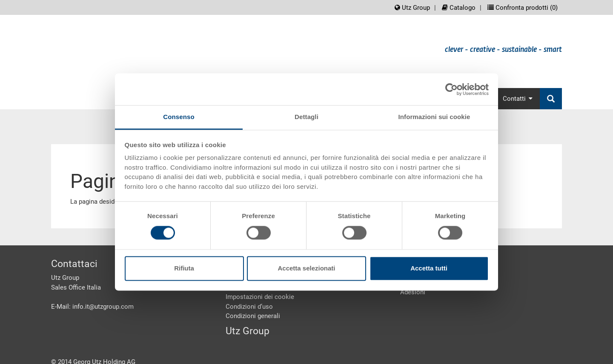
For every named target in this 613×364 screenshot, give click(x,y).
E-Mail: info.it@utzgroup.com (92, 307)
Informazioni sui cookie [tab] (434, 117)
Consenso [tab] (179, 117)
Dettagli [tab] (306, 117)
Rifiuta (184, 268)
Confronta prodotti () (523, 8)
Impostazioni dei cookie (260, 297)
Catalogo (459, 8)
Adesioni (413, 292)
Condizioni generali (253, 316)
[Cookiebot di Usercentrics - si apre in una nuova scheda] (451, 89)
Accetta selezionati (306, 268)
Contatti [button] (518, 99)
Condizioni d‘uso (249, 307)
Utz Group (412, 8)
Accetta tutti (429, 268)
